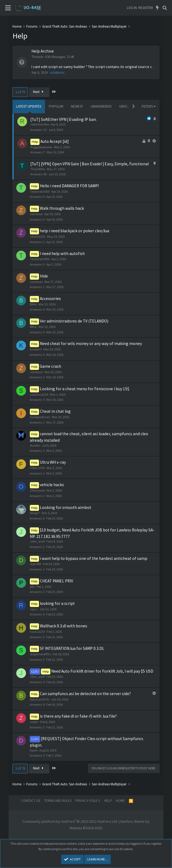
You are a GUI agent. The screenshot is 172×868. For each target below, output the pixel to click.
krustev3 (36, 349)
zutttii (34, 722)
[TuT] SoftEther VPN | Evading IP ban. (64, 119)
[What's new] (158, 8)
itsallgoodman (40, 417)
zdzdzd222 (38, 236)
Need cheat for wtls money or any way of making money (91, 343)
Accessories (50, 299)
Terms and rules (58, 801)
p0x (32, 587)
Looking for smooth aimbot (66, 507)
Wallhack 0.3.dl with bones (64, 626)
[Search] (165, 8)
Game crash (51, 366)
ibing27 (35, 513)
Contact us (31, 801)
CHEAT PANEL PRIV (56, 581)
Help (108, 801)
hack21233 (37, 632)
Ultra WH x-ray (53, 462)
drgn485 (35, 564)
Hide (44, 276)
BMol (33, 304)
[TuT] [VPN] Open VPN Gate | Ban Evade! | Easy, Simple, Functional (90, 164)
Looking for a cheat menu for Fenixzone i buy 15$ (85, 389)
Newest (77, 106)
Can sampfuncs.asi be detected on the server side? (85, 694)
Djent (34, 750)
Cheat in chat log (55, 411)
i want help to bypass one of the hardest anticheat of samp (94, 558)
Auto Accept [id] (55, 141)
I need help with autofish (62, 254)
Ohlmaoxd (37, 490)
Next (39, 92)
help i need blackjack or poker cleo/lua (74, 231)
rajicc (34, 609)
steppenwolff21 (40, 654)
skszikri (35, 445)
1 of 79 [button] (20, 92)
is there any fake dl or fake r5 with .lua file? (78, 716)
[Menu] (8, 8)
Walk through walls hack (62, 208)
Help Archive (43, 51)
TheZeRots (38, 169)
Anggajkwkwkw (41, 147)
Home (120, 801)
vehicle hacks (52, 485)
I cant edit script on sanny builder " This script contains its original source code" (96, 67)
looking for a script (57, 603)
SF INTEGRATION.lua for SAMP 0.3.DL (72, 648)
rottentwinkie (40, 124)
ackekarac (57, 72)
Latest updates (29, 106)
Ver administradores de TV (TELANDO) (74, 321)
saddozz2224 (39, 394)
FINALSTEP (37, 468)
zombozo (36, 214)
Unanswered (101, 106)
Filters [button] (147, 106)
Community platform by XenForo (70, 821)
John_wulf (37, 541)
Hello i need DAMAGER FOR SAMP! (69, 186)
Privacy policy (88, 801)
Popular (56, 106)
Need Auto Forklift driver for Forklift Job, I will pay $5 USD (102, 671)
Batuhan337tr (40, 699)
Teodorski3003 (40, 191)
